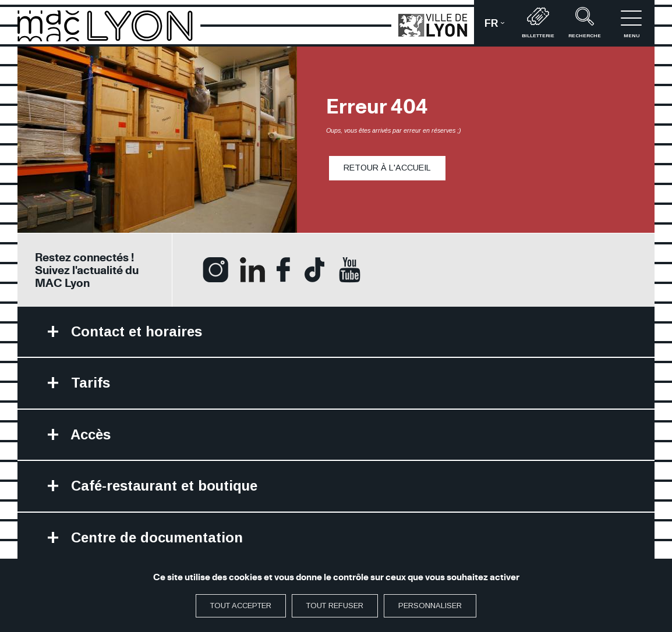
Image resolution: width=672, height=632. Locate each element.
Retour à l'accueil (387, 168)
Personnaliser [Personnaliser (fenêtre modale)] (430, 606)
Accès (89, 434)
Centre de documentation (155, 537)
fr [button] (500, 27)
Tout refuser (335, 606)
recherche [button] (585, 23)
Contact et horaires (135, 331)
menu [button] (631, 23)
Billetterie (538, 23)
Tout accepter (241, 606)
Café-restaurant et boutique (162, 486)
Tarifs (89, 383)
